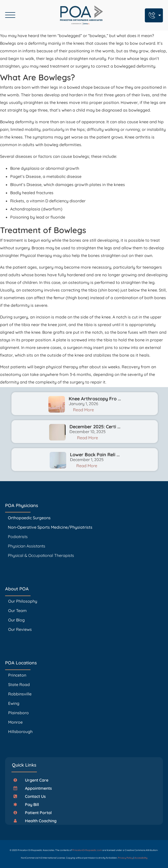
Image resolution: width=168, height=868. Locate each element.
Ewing (14, 703)
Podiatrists (18, 537)
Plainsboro (19, 713)
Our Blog (16, 620)
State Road (19, 684)
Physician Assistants (27, 546)
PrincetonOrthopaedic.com (87, 850)
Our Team (17, 611)
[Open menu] (10, 15)
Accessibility (141, 858)
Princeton (17, 675)
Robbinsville (20, 694)
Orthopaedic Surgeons (29, 518)
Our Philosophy (23, 601)
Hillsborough (20, 732)
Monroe (15, 722)
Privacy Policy (125, 858)
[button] (33, 780)
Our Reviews (20, 629)
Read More (83, 410)
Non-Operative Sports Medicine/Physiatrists (50, 527)
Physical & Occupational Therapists (41, 555)
